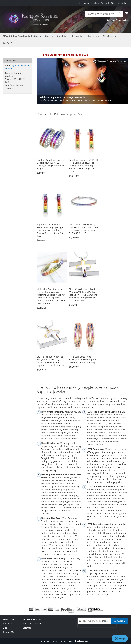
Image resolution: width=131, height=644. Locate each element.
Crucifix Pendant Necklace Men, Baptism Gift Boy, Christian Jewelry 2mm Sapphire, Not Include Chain (51, 361)
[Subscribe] (119, 621)
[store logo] (34, 19)
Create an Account (100, 3)
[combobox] (104, 14)
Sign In (82, 3)
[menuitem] (21, 36)
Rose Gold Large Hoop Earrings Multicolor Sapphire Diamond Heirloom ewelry (84, 360)
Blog (5, 628)
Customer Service (32, 624)
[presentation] (97, 628)
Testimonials (9, 619)
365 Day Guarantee (117, 20)
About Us (8, 624)
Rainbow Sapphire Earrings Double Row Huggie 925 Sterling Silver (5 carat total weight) (50, 164)
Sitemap (27, 628)
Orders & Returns (32, 619)
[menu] (65, 40)
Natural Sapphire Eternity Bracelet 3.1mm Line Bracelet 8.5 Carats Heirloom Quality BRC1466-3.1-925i (84, 229)
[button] (120, 3)
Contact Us (8, 632)
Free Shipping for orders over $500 (65, 55)
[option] (82, 81)
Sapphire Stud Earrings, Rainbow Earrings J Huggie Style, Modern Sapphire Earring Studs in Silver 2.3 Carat (50, 230)
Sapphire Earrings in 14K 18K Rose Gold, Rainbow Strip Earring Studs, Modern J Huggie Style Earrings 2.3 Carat (84, 166)
